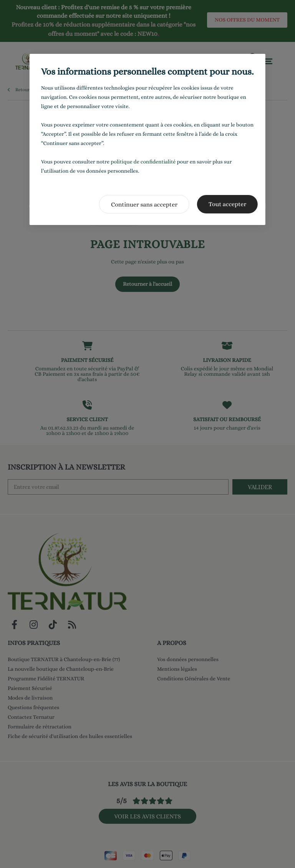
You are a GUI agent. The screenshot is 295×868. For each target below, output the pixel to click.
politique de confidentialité (143, 162)
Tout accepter (227, 204)
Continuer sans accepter (144, 204)
